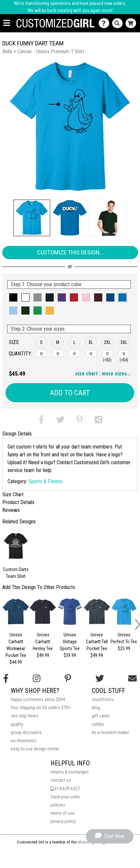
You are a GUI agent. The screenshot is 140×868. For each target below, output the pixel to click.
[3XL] (124, 353)
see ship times (25, 716)
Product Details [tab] (18, 502)
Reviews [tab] (11, 510)
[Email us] (132, 679)
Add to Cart (70, 393)
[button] (32, 218)
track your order (65, 797)
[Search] (119, 23)
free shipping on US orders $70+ (41, 708)
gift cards (101, 716)
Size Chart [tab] (13, 494)
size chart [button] (86, 374)
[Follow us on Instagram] (37, 679)
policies (58, 805)
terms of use (63, 813)
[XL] (91, 353)
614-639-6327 (65, 789)
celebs (98, 724)
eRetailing (86, 842)
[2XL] (107, 353)
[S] (41, 353)
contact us (61, 780)
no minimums (24, 741)
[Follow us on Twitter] (100, 679)
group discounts (26, 733)
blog (96, 708)
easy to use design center (35, 749)
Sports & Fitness (46, 481)
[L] (74, 353)
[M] (58, 353)
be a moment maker (110, 733)
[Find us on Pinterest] (68, 679)
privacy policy (63, 821)
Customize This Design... (70, 252)
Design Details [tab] (17, 434)
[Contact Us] (105, 23)
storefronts (103, 700)
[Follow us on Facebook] (6, 679)
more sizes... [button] (116, 374)
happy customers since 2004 (38, 700)
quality (17, 724)
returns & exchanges (70, 772)
